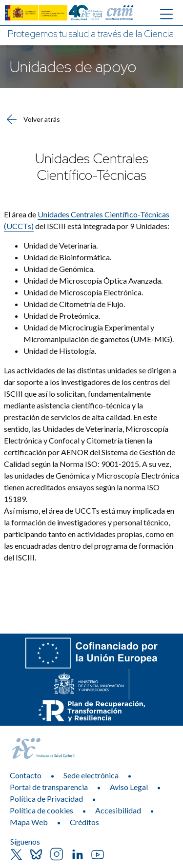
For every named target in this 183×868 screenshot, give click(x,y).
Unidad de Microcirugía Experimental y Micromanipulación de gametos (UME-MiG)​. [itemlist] (99, 333)
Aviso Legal (129, 787)
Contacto (26, 775)
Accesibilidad (118, 810)
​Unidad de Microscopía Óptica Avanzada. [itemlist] (94, 280)
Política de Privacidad (46, 799)
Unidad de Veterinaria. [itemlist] (61, 245)
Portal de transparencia (49, 787)
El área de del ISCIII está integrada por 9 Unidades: (87, 220)
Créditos (84, 822)
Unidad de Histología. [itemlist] (61, 351)
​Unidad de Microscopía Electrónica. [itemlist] (84, 292)
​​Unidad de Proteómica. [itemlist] (62, 316)
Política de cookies (41, 810)
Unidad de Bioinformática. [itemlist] (67, 257)
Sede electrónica (91, 775)
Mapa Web (29, 822)
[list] (91, 298)
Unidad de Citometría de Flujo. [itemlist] (74, 304)
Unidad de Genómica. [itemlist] (59, 269)
